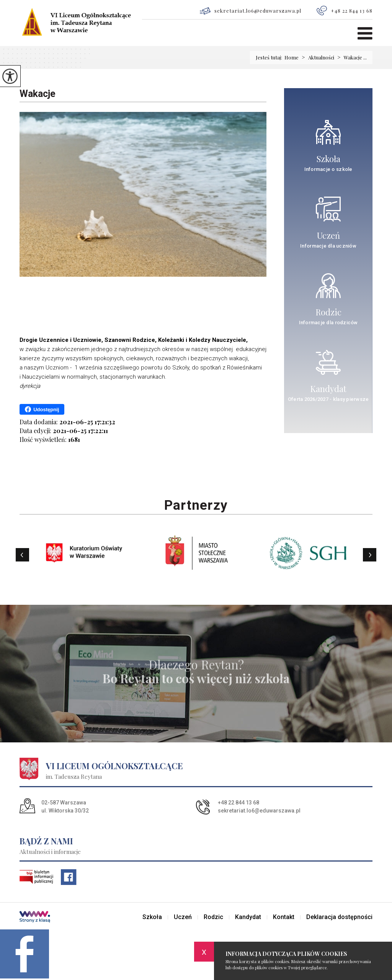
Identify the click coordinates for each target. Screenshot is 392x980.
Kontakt (284, 917)
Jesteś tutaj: (270, 57)
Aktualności (316, 57)
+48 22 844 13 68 (345, 11)
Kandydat (248, 917)
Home (292, 57)
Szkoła (152, 917)
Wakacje (38, 94)
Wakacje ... (350, 57)
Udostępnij (42, 409)
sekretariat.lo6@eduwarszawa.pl (251, 11)
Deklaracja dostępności (339, 917)
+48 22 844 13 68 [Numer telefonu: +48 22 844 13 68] (238, 803)
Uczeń (183, 917)
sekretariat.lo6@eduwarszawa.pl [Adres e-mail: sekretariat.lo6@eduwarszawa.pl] (259, 811)
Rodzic (213, 917)
